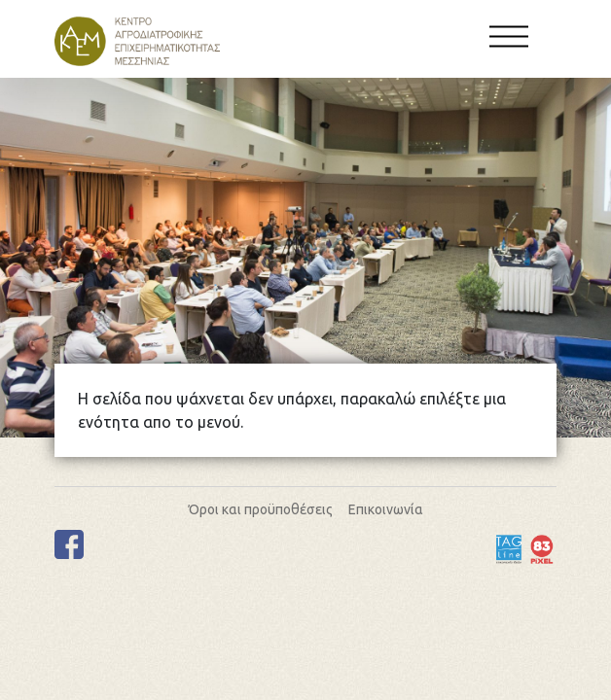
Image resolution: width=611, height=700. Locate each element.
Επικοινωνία (386, 509)
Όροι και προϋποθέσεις (261, 509)
